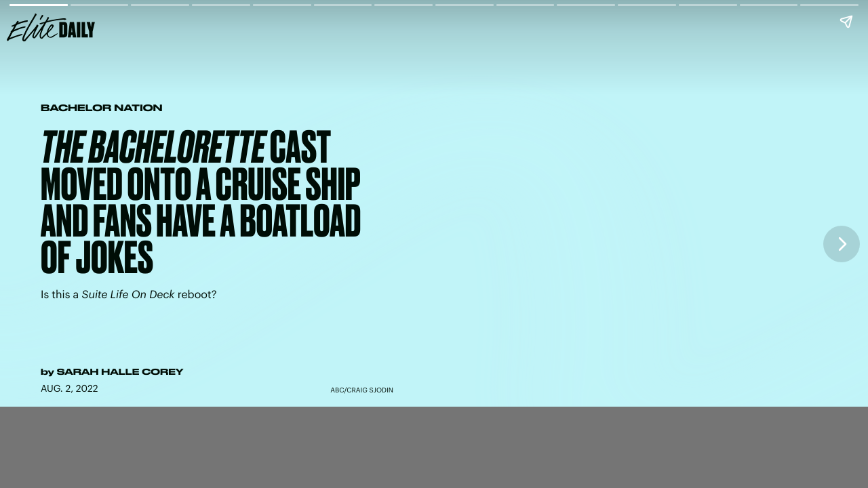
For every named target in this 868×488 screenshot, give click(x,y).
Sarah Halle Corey (120, 372)
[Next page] (842, 244)
